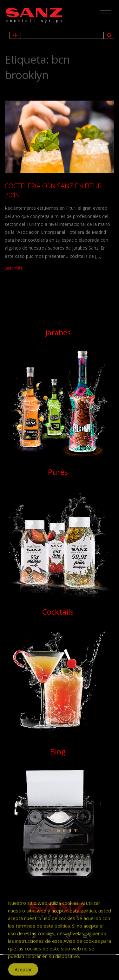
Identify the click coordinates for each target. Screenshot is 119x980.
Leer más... (15, 268)
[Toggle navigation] (106, 14)
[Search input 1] (63, 35)
